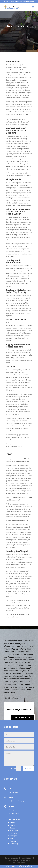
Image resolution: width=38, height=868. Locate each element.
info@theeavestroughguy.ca (18, 801)
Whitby (12, 823)
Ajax (11, 838)
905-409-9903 (10, 2)
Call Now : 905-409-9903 (19, 866)
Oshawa (13, 825)
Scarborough (14, 844)
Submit (29, 769)
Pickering (13, 841)
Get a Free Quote (23, 717)
